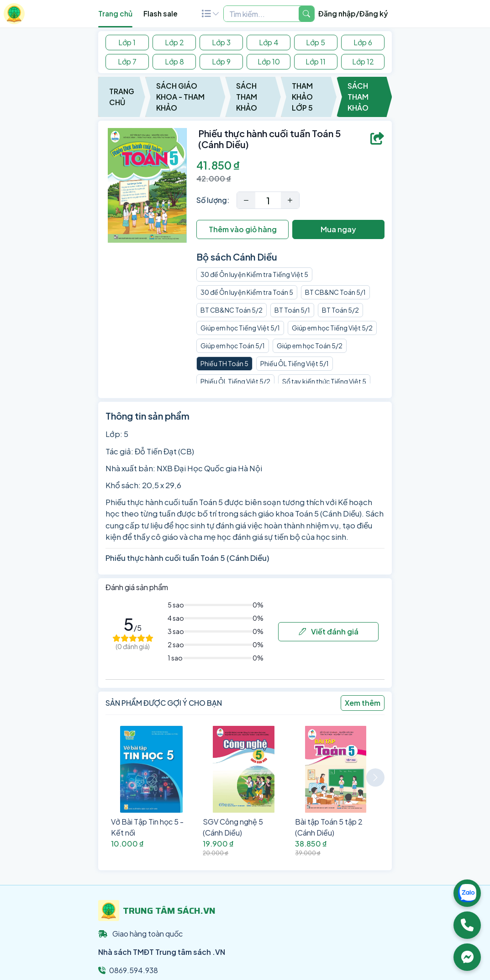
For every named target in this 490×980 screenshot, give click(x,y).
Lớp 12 (363, 61)
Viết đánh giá (329, 631)
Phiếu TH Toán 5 (224, 363)
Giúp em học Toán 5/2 (310, 346)
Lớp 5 (316, 42)
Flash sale (161, 13)
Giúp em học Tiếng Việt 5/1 (240, 328)
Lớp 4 (269, 42)
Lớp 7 (127, 61)
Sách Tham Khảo (247, 97)
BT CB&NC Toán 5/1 (335, 292)
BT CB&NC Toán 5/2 (232, 310)
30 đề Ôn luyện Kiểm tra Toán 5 (247, 292)
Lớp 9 (221, 61)
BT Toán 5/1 (292, 310)
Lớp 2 (174, 42)
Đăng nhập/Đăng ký (353, 13)
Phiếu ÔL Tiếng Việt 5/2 (235, 381)
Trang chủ (115, 13)
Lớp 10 (269, 61)
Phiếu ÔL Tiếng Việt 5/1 (295, 363)
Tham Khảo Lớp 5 (302, 97)
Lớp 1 (127, 42)
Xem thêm (363, 703)
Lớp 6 (363, 42)
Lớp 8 (174, 61)
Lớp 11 (316, 61)
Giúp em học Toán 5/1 (233, 346)
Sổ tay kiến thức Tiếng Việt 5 (324, 381)
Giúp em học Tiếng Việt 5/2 (332, 328)
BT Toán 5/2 (340, 310)
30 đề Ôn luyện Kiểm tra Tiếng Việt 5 (254, 274)
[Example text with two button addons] (261, 14)
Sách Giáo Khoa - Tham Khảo (180, 97)
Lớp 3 (221, 42)
